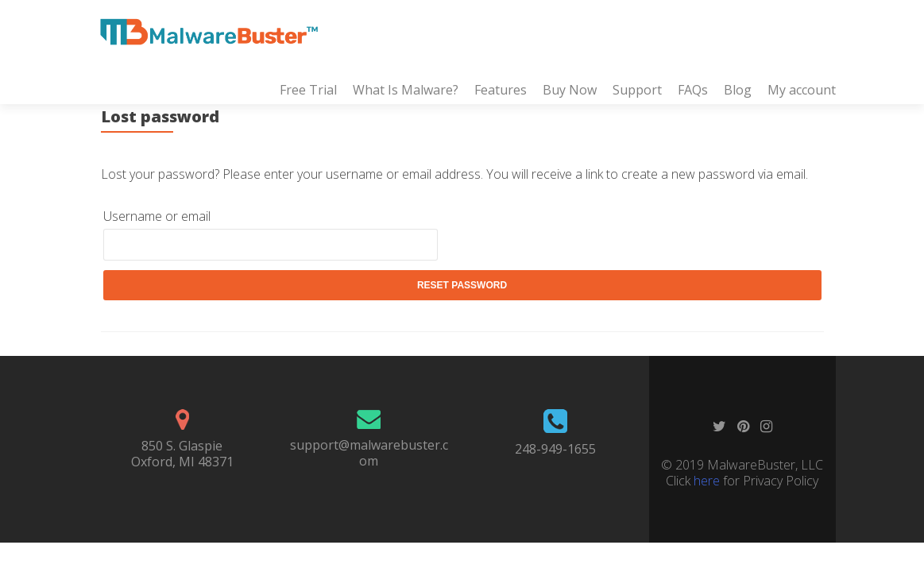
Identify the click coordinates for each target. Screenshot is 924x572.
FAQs (693, 90)
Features (501, 90)
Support (637, 90)
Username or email (157, 216)
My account (802, 90)
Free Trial (308, 90)
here (707, 481)
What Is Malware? (406, 90)
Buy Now (570, 90)
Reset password (462, 285)
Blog (738, 90)
